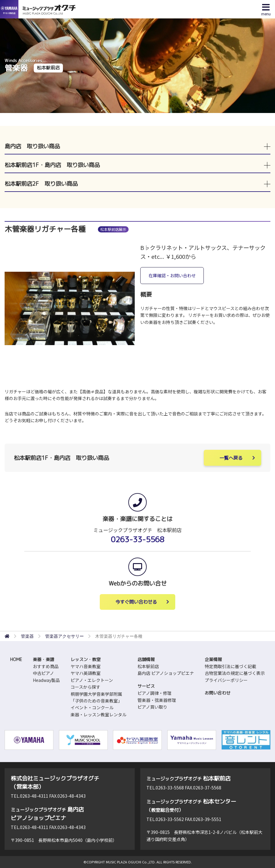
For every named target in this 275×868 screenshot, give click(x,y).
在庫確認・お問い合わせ (172, 275)
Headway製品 (46, 680)
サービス (146, 686)
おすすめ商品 (46, 666)
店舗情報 (146, 659)
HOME (16, 659)
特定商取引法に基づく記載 (230, 666)
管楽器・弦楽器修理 (157, 700)
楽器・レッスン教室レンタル (99, 714)
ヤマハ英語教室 (86, 673)
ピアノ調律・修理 (155, 693)
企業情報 (213, 659)
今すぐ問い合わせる (136, 602)
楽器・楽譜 (44, 659)
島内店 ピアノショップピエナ (166, 673)
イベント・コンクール (92, 707)
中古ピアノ (43, 673)
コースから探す (85, 687)
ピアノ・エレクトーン (92, 680)
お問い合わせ (218, 693)
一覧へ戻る (231, 458)
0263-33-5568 (137, 539)
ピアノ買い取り (152, 707)
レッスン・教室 (86, 659)
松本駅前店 (148, 666)
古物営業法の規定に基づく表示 (235, 673)
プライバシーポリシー (226, 680)
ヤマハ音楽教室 (86, 666)
